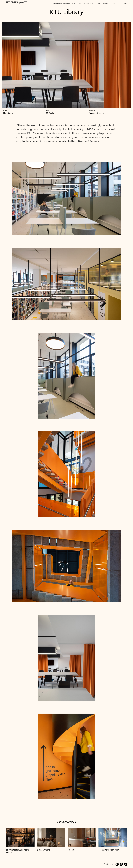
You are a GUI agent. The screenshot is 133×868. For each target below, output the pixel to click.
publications (103, 3)
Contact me (109, 864)
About (114, 3)
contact (124, 3)
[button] (64, 3)
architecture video (87, 3)
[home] (16, 3)
